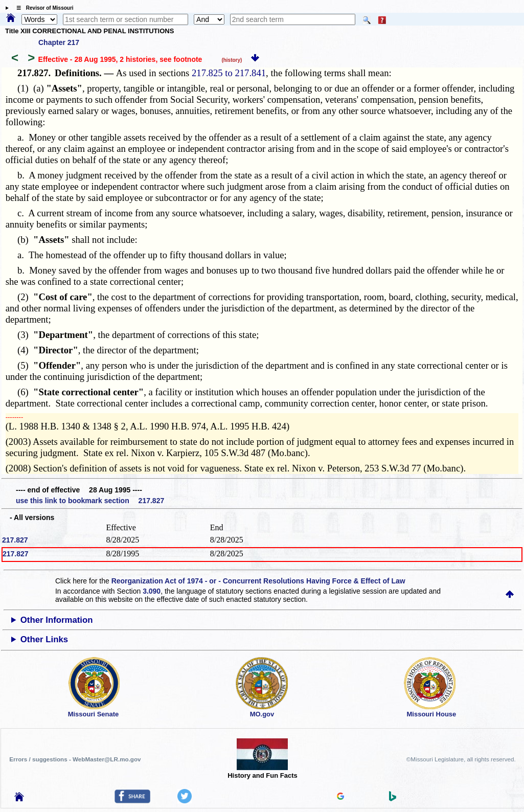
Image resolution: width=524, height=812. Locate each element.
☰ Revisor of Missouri (42, 8)
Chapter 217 (59, 42)
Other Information (57, 620)
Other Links (44, 639)
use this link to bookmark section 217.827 (90, 501)
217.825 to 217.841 (229, 73)
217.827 (15, 540)
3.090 (152, 591)
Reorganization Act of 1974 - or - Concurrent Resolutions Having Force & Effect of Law (258, 581)
